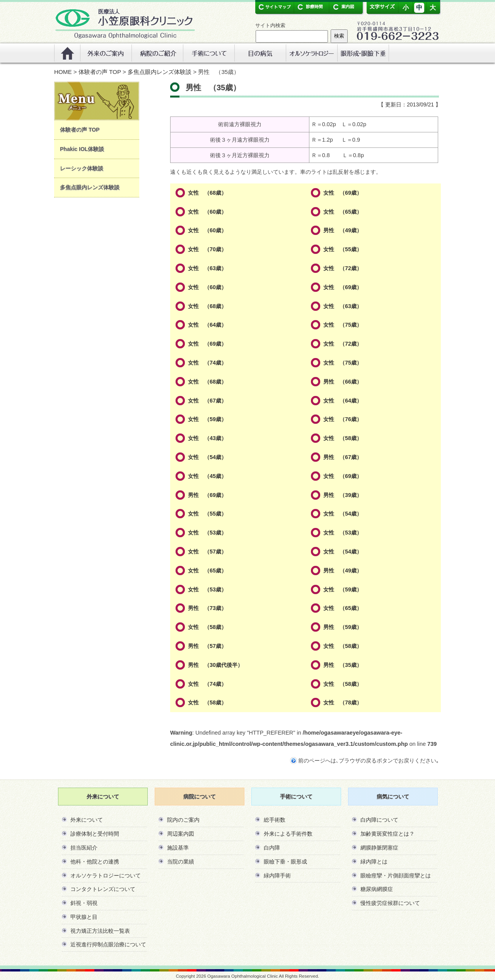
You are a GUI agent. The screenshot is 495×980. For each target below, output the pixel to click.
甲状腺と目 (84, 917)
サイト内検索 (270, 25)
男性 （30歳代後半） (215, 665)
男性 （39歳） (343, 495)
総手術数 (275, 820)
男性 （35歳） (343, 665)
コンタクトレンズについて (103, 889)
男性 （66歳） (343, 382)
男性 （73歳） (207, 608)
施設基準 (178, 848)
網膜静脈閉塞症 (379, 848)
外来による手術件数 (288, 834)
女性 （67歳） (207, 401)
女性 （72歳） (343, 268)
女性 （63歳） (207, 268)
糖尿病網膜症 (377, 889)
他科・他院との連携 (95, 862)
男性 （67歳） (343, 457)
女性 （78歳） (343, 702)
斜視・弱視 (84, 903)
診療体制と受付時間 (95, 834)
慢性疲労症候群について (390, 903)
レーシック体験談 (82, 168)
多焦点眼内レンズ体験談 (160, 72)
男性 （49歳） (343, 230)
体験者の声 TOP (100, 72)
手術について (209, 53)
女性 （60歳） (207, 212)
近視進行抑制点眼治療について (108, 944)
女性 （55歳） (343, 249)
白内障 (272, 848)
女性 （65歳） (343, 212)
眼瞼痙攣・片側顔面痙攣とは (396, 875)
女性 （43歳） (207, 438)
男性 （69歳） (207, 495)
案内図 (343, 7)
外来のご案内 (106, 53)
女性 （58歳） (343, 438)
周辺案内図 (181, 834)
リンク (363, 53)
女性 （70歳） (207, 249)
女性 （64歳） (207, 325)
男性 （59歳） (343, 627)
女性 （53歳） (207, 533)
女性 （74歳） (207, 363)
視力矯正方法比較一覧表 (100, 931)
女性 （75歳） (343, 325)
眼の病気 (260, 53)
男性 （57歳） (207, 646)
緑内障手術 (277, 875)
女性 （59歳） (207, 419)
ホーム (67, 53)
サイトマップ (274, 7)
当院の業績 (181, 862)
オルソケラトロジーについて (106, 875)
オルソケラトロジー (312, 53)
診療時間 (309, 7)
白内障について (379, 820)
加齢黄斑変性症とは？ (387, 834)
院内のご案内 (183, 820)
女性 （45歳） (207, 476)
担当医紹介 (84, 848)
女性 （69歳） (343, 193)
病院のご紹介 (157, 53)
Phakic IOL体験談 (82, 149)
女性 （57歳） (207, 552)
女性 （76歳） (343, 419)
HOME (63, 72)
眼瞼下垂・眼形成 (285, 862)
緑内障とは (374, 862)
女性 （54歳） (207, 457)
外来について (87, 820)
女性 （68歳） (207, 193)
